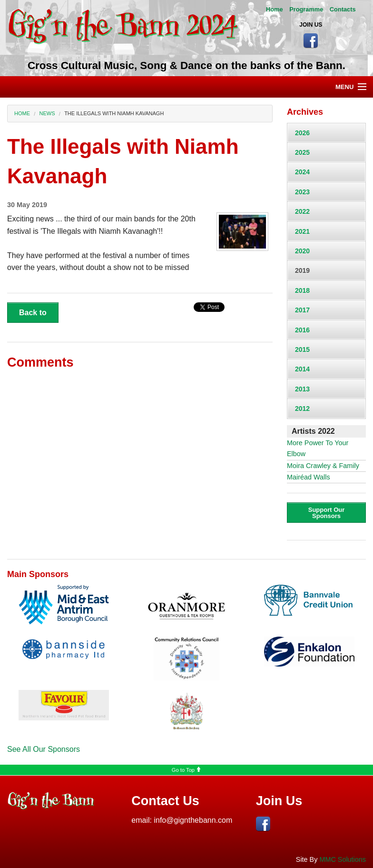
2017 (302, 310)
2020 (302, 251)
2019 (302, 270)
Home (275, 9)
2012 (302, 409)
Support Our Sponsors (327, 513)
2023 (302, 192)
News (47, 113)
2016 (302, 330)
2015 (302, 349)
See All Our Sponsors (44, 749)
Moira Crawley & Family (323, 466)
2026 (302, 133)
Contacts (343, 9)
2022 (302, 211)
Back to (33, 313)
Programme (306, 9)
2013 (302, 389)
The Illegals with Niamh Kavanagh (114, 113)
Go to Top (186, 770)
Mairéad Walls (309, 477)
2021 (302, 231)
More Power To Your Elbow (318, 448)
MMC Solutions (343, 859)
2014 (302, 369)
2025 (302, 152)
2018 (302, 290)
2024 (302, 172)
